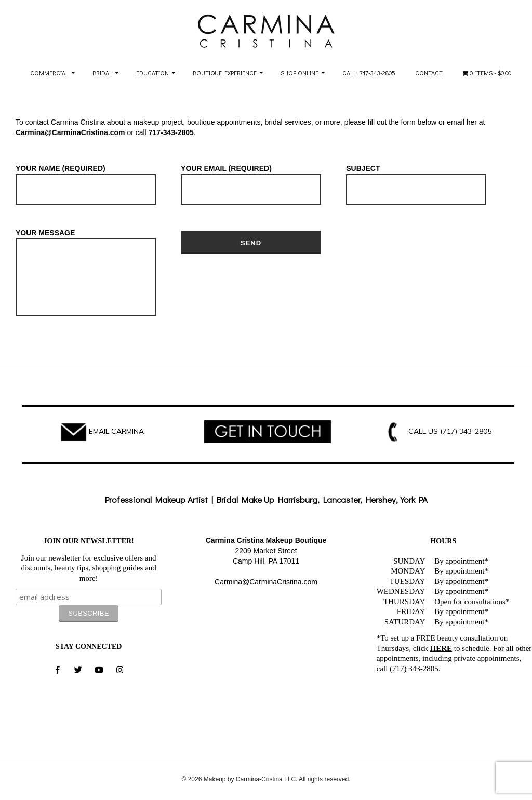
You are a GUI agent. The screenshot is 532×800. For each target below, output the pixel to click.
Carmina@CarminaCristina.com (70, 132)
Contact (429, 73)
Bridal (102, 73)
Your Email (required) (251, 179)
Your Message (86, 273)
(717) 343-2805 (466, 431)
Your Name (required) (86, 179)
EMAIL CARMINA (116, 431)
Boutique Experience (225, 73)
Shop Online (300, 73)
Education (152, 73)
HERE (441, 648)
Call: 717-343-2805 (369, 73)
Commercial (49, 73)
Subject (416, 179)
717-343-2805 (171, 132)
